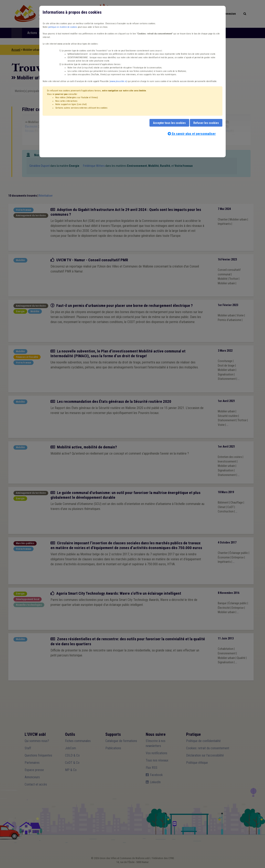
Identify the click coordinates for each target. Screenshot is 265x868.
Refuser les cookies (206, 123)
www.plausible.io (118, 81)
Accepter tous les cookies (169, 123)
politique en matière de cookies (63, 27)
